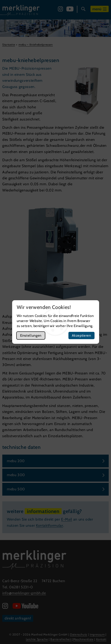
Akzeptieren (81, 336)
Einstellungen (31, 336)
